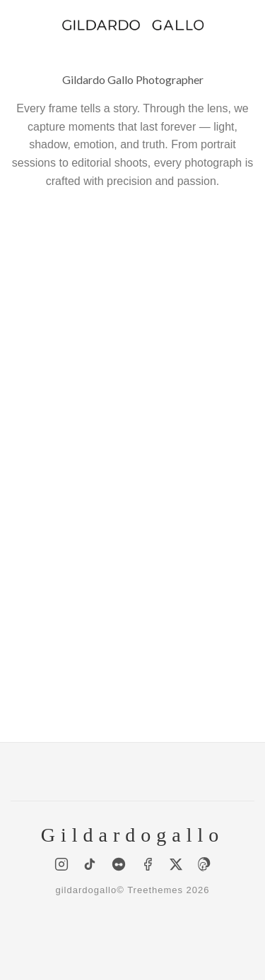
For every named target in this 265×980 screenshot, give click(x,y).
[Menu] (19, 24)
